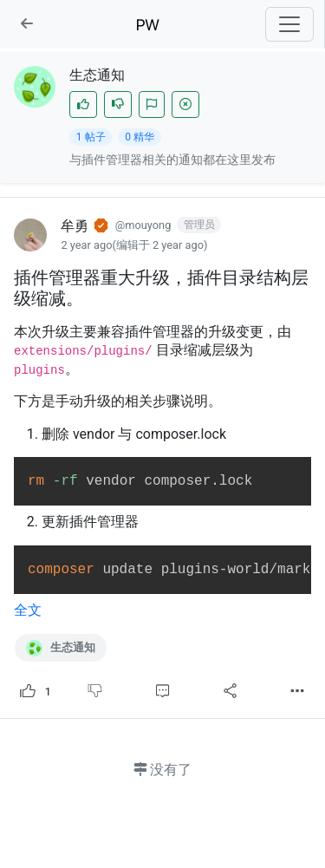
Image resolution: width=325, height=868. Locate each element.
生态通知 (61, 648)
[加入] (152, 104)
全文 (28, 610)
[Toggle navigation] (289, 24)
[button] (27, 24)
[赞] (83, 104)
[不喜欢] (118, 104)
